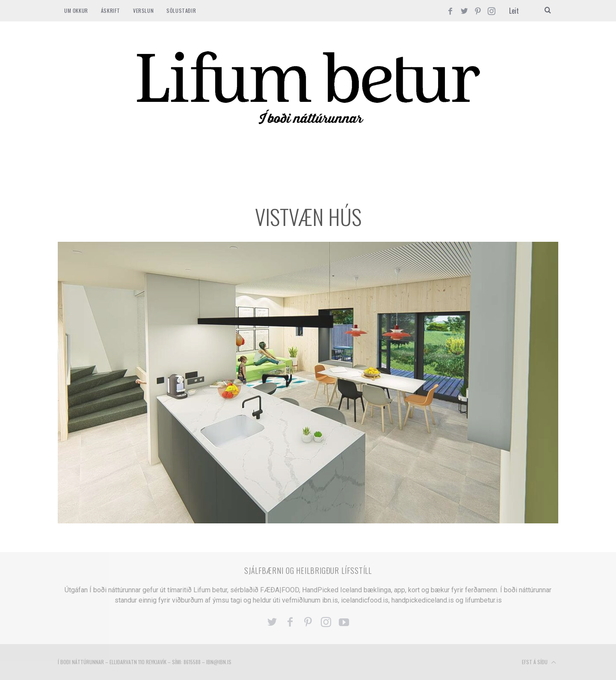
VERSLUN (143, 10)
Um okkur (76, 10)
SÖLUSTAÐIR (181, 10)
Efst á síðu (539, 662)
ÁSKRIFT (111, 10)
